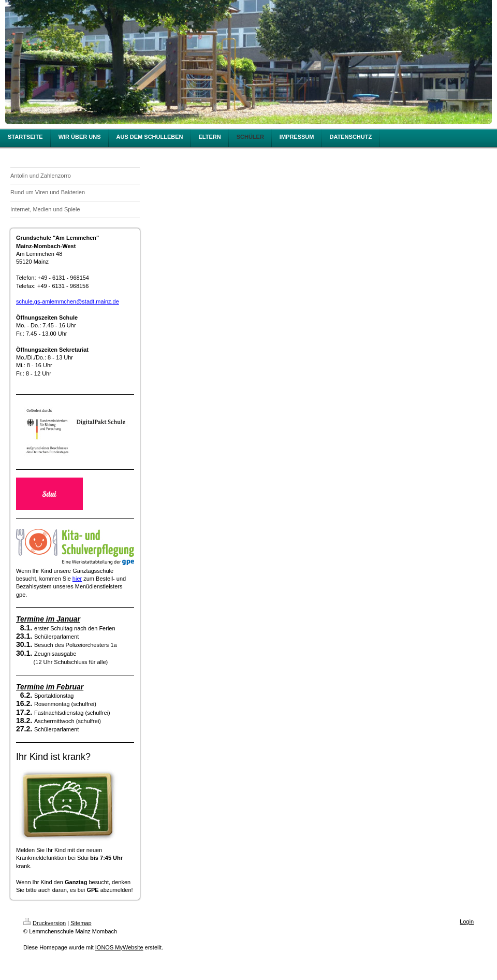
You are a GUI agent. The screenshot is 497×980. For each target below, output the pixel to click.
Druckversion (45, 923)
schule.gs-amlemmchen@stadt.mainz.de (68, 301)
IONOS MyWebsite (119, 947)
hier (77, 579)
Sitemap (81, 923)
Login (467, 921)
